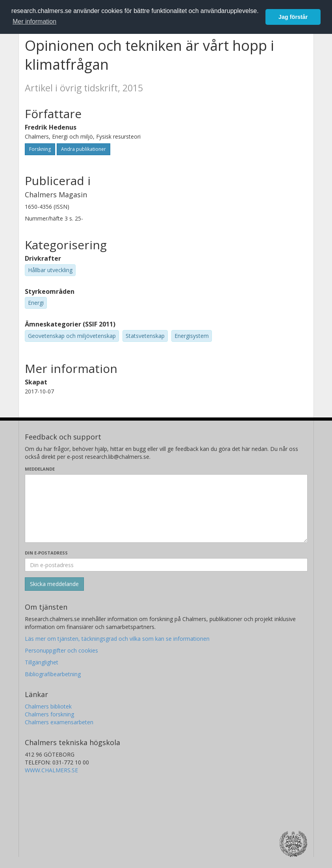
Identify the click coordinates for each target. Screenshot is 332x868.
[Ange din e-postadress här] (166, 565)
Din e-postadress (46, 553)
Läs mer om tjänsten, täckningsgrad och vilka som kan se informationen (117, 639)
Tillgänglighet (42, 662)
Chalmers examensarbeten (59, 722)
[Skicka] (54, 584)
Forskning (40, 149)
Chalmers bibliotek (48, 706)
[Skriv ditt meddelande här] (166, 508)
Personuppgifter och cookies (61, 650)
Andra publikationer (83, 149)
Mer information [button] (34, 21)
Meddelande (40, 469)
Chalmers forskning (49, 714)
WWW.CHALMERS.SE (51, 770)
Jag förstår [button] (293, 17)
